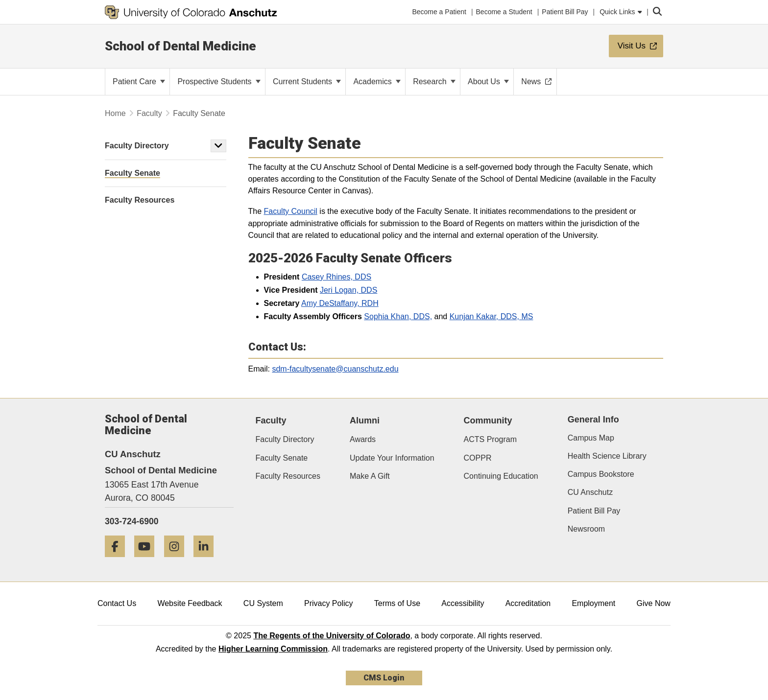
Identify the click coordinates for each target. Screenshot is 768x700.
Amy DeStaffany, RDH (340, 303)
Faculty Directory (137, 146)
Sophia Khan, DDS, (398, 316)
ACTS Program (490, 439)
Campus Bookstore (601, 474)
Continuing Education (501, 476)
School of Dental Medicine (180, 46)
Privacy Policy (329, 603)
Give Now (654, 603)
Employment (593, 603)
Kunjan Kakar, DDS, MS (492, 316)
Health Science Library (607, 456)
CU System (263, 603)
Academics (377, 82)
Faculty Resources (288, 476)
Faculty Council (291, 211)
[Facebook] (119, 561)
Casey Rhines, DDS (336, 277)
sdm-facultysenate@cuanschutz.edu (335, 369)
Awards (363, 439)
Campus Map (591, 438)
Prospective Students (219, 82)
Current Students (307, 82)
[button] (218, 146)
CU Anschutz (590, 492)
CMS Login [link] (384, 678)
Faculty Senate (282, 458)
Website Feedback (190, 603)
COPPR (478, 458)
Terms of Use (397, 603)
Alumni (365, 420)
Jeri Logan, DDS (348, 290)
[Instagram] (178, 561)
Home (115, 113)
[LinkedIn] (207, 561)
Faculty (149, 113)
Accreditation (528, 603)
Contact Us (117, 603)
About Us (488, 82)
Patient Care (139, 82)
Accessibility (463, 603)
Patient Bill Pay (594, 511)
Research (434, 82)
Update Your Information (392, 458)
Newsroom (586, 529)
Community (488, 420)
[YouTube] (148, 561)
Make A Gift (370, 476)
